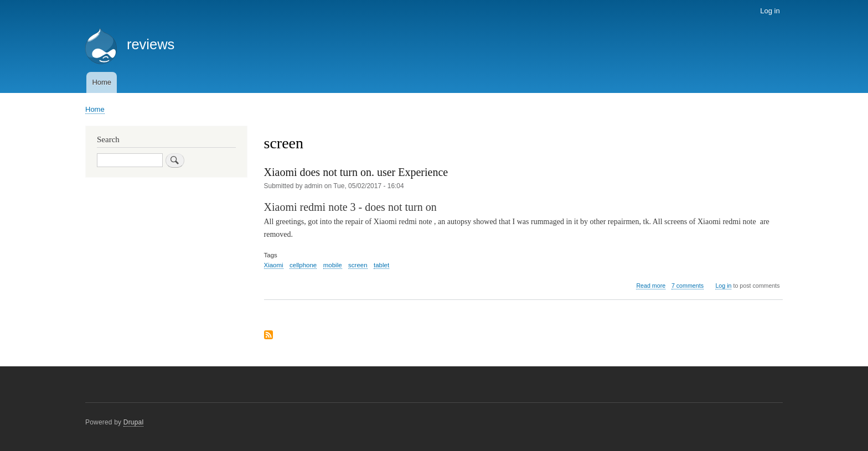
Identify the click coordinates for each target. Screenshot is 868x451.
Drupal (134, 422)
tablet (381, 265)
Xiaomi (274, 265)
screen (358, 265)
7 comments (688, 286)
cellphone (303, 265)
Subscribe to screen (268, 336)
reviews (151, 44)
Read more (651, 286)
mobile (333, 265)
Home (102, 82)
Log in (770, 11)
